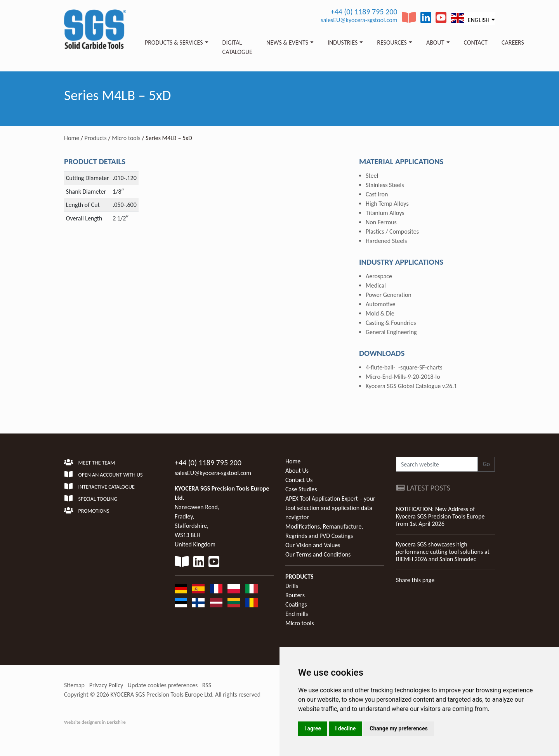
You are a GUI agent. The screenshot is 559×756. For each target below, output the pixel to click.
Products (96, 138)
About (435, 42)
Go (486, 464)
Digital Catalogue (237, 47)
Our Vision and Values (313, 545)
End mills (297, 614)
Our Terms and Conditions (318, 554)
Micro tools (126, 138)
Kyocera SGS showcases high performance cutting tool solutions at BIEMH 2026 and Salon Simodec (443, 552)
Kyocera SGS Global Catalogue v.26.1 (411, 386)
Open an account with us (103, 475)
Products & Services (174, 42)
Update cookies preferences (163, 685)
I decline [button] (345, 728)
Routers (295, 595)
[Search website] (437, 464)
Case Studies (301, 489)
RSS (207, 685)
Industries (343, 42)
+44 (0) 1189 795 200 (364, 12)
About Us (297, 471)
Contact (476, 42)
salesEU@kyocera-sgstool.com (359, 20)
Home (72, 138)
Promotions (87, 511)
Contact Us (299, 480)
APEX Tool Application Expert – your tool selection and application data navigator (330, 508)
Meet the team (89, 463)
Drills (292, 586)
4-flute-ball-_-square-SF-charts (404, 367)
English (470, 18)
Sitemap (74, 685)
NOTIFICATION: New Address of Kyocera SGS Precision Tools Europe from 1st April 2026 (440, 516)
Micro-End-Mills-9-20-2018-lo (403, 377)
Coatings (296, 604)
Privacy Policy (106, 685)
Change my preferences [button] (398, 728)
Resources (392, 42)
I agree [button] (313, 728)
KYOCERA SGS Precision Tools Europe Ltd (161, 694)
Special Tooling (91, 499)
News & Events (287, 42)
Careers (513, 42)
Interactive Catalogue (99, 487)
